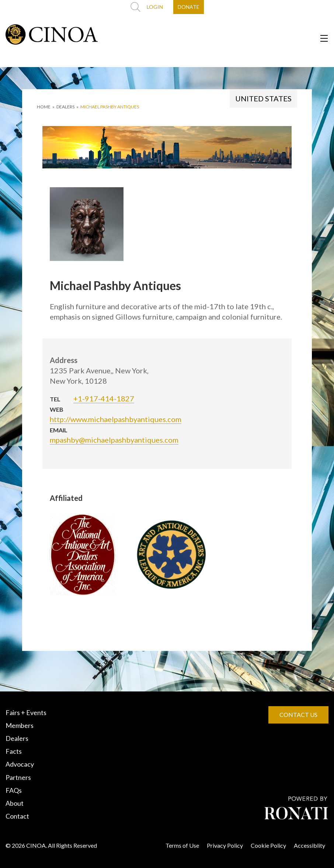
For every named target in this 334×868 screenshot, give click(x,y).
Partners (18, 777)
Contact (17, 816)
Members (20, 725)
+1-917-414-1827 (104, 398)
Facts (14, 751)
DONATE (189, 7)
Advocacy (20, 764)
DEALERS (65, 107)
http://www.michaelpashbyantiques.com (116, 419)
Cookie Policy (268, 845)
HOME (44, 107)
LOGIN (155, 7)
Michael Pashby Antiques (110, 107)
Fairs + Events (26, 712)
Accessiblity (309, 845)
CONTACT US (298, 714)
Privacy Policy (225, 845)
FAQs (14, 790)
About (15, 803)
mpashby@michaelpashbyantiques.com (114, 440)
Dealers (17, 738)
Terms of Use (182, 845)
